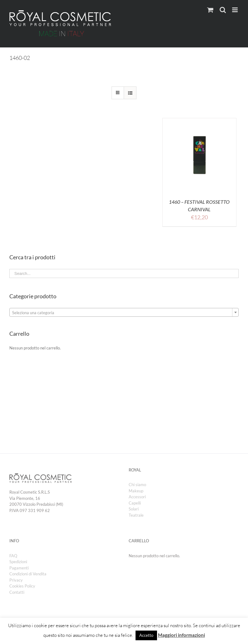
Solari (134, 509)
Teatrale (136, 515)
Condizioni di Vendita (28, 574)
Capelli (135, 503)
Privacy (16, 580)
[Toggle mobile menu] (235, 10)
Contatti (17, 592)
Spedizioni (18, 562)
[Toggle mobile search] (223, 10)
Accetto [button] (146, 635)
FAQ (13, 556)
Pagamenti (19, 568)
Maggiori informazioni (181, 635)
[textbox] (124, 313)
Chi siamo (137, 485)
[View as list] (130, 93)
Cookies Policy (22, 586)
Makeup (136, 491)
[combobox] (124, 312)
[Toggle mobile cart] (210, 10)
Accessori (137, 497)
